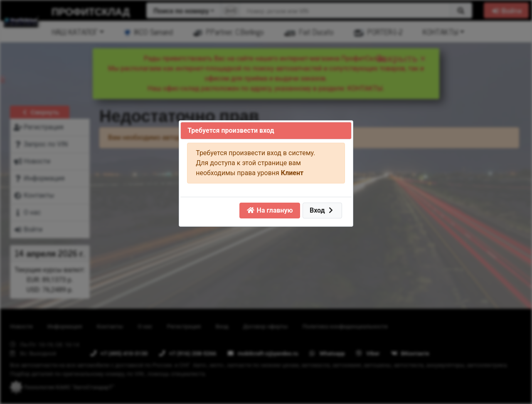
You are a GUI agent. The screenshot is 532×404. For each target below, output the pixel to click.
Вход (322, 210)
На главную (270, 210)
